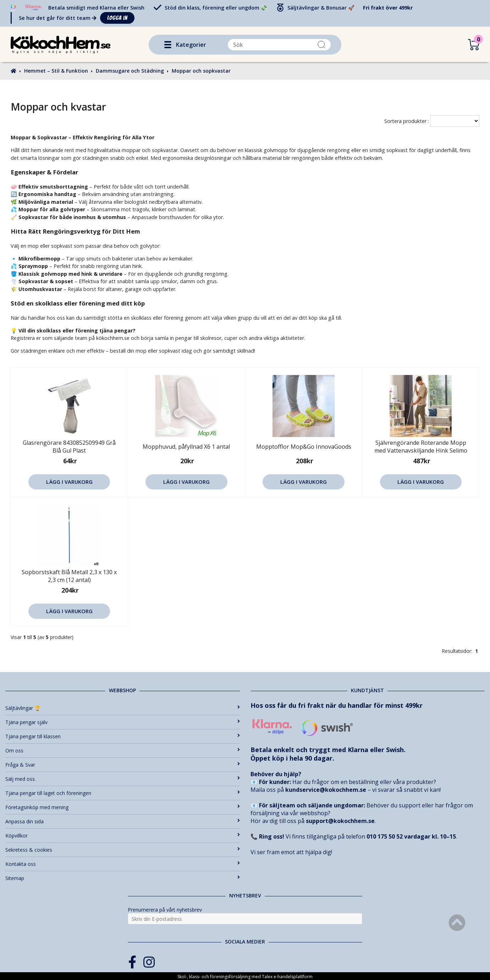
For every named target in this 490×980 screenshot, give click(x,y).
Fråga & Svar (123, 765)
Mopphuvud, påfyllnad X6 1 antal (186, 447)
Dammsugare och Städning (130, 71)
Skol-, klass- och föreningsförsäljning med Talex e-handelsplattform (245, 977)
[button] (168, 45)
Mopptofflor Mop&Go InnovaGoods (304, 447)
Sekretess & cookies (123, 850)
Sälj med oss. (123, 779)
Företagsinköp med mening (123, 807)
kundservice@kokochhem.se (326, 790)
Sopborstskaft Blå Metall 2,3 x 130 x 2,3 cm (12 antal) (69, 576)
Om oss (123, 751)
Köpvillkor (123, 836)
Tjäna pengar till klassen (123, 736)
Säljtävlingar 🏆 (123, 708)
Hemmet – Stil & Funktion (56, 71)
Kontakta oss (123, 864)
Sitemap (123, 878)
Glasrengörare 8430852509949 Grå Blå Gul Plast (69, 447)
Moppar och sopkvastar (201, 71)
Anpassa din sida (123, 821)
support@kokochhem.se (340, 821)
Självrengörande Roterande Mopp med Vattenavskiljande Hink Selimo (421, 447)
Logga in (117, 18)
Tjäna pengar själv (123, 722)
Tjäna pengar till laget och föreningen (123, 793)
